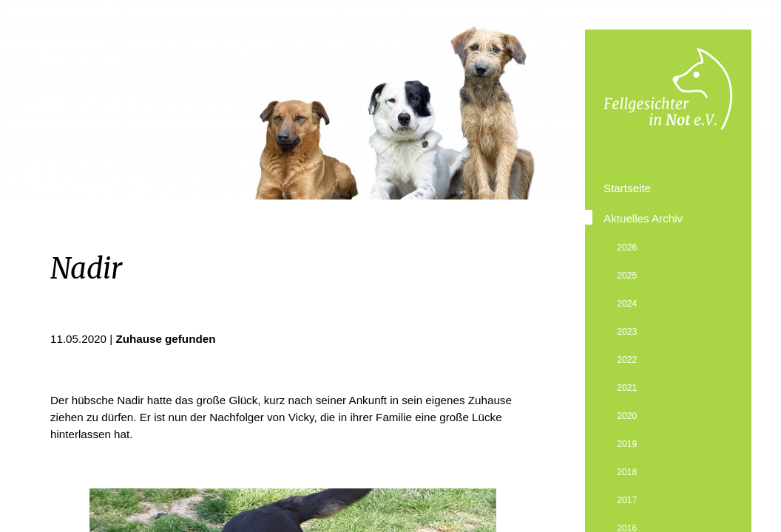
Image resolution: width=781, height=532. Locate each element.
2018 (627, 472)
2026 (627, 248)
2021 (627, 388)
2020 (627, 416)
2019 (627, 444)
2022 (627, 360)
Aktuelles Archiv (643, 218)
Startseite (627, 188)
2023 (627, 332)
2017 (627, 500)
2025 (627, 276)
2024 (627, 304)
